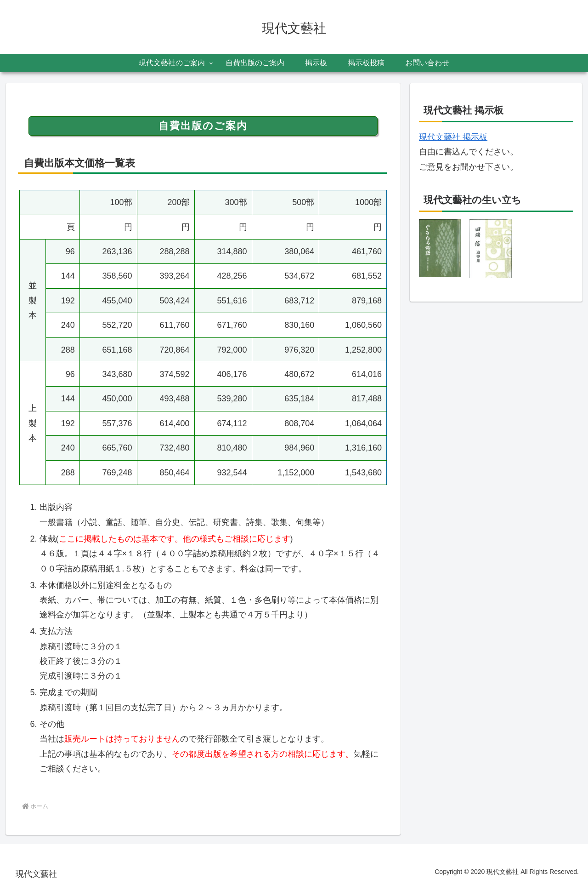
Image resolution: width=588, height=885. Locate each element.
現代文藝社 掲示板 (453, 137)
